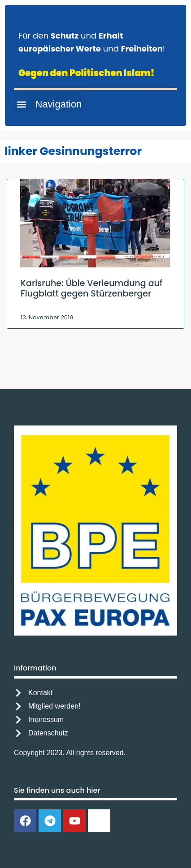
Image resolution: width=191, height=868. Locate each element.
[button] (49, 102)
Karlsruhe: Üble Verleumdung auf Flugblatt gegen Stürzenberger (91, 288)
